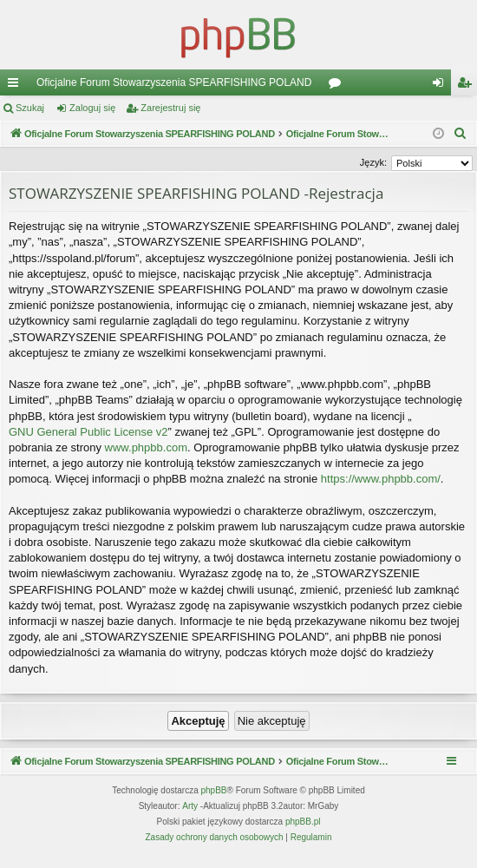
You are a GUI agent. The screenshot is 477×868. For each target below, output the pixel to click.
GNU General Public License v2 (88, 432)
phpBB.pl (303, 822)
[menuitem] (461, 134)
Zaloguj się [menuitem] (442, 86)
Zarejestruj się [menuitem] (467, 86)
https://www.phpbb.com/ (381, 479)
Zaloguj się (92, 108)
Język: (373, 162)
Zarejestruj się (170, 108)
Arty (190, 806)
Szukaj (30, 108)
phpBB (214, 790)
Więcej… (16, 86)
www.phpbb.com (146, 447)
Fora (338, 86)
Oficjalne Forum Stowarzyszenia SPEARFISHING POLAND (174, 82)
